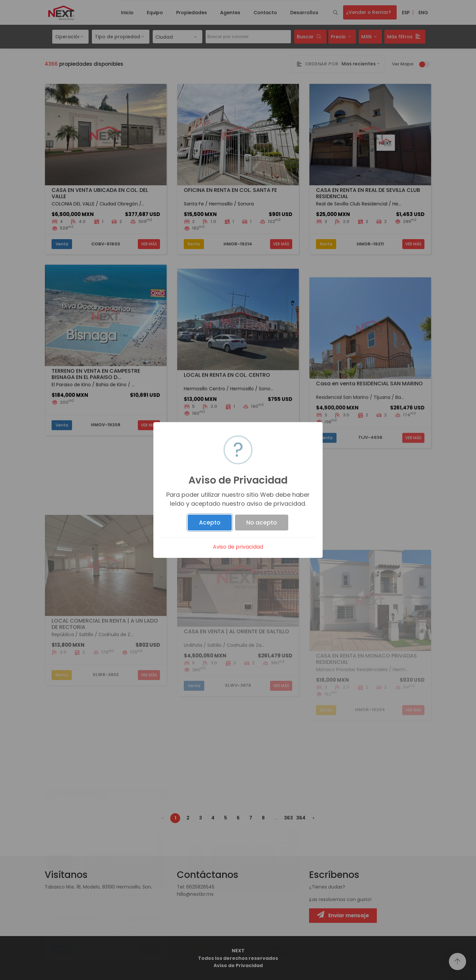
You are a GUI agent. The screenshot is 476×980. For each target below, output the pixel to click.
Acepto (210, 523)
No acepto (262, 523)
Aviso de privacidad (238, 547)
